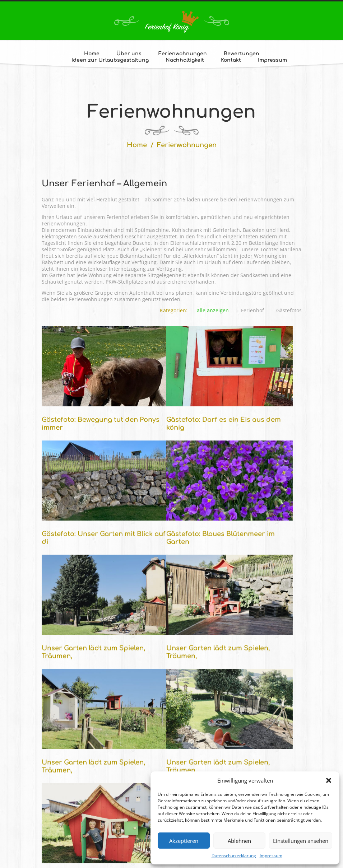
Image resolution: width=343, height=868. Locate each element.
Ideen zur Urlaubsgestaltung (110, 60)
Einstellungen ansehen (301, 841)
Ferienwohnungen (183, 54)
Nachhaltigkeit (185, 60)
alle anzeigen (213, 311)
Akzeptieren (184, 841)
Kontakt (231, 60)
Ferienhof (252, 311)
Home (92, 54)
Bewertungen (242, 54)
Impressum (271, 856)
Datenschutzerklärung (234, 856)
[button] (329, 780)
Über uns (129, 54)
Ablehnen (239, 841)
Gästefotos (289, 311)
